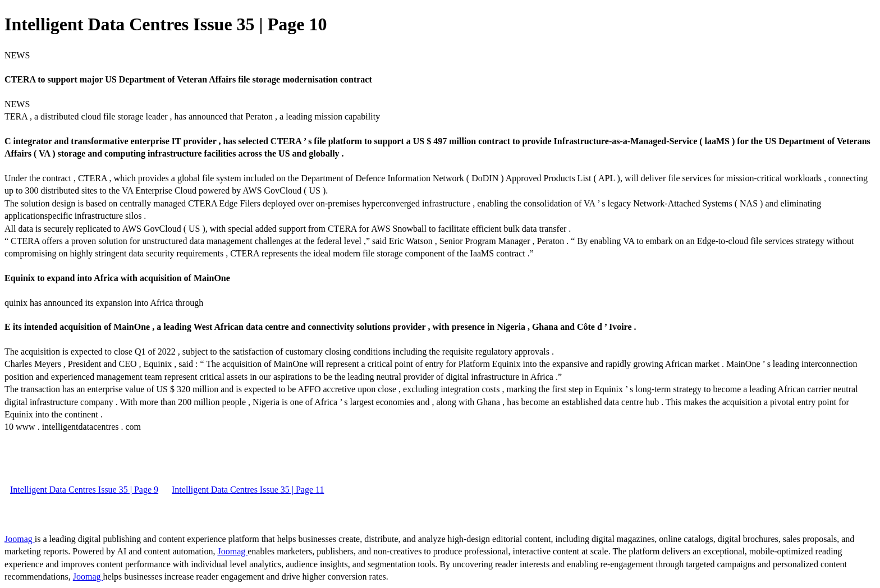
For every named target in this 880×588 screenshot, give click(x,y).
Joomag (20, 539)
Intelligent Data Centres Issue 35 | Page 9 (84, 490)
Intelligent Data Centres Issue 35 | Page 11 (248, 490)
